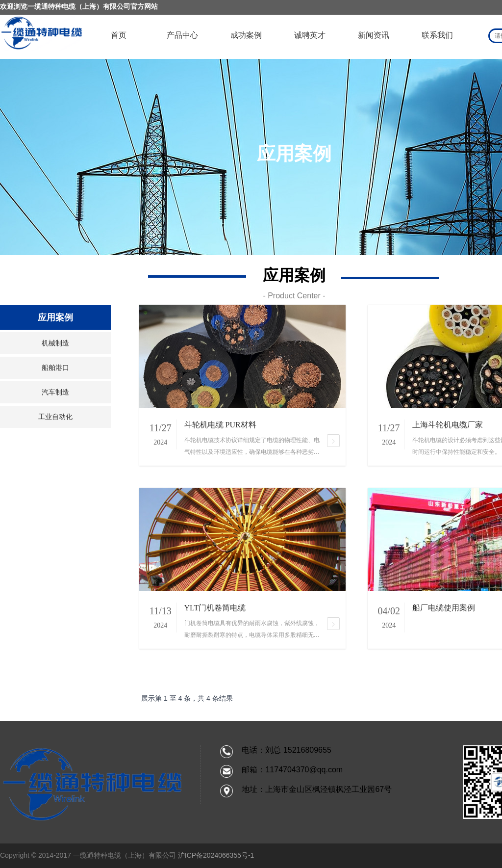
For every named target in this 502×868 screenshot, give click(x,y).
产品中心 (182, 35)
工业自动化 (55, 417)
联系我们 (437, 35)
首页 (119, 35)
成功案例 (246, 35)
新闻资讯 (374, 35)
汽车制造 (55, 392)
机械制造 (55, 343)
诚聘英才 (310, 35)
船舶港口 (55, 368)
